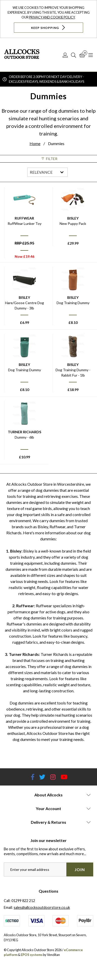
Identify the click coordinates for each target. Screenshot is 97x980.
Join (80, 869)
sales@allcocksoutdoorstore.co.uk (42, 907)
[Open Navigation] (91, 55)
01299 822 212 (23, 901)
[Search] (74, 55)
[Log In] (65, 55)
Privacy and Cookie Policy (52, 17)
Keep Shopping (49, 27)
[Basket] (82, 55)
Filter (49, 159)
